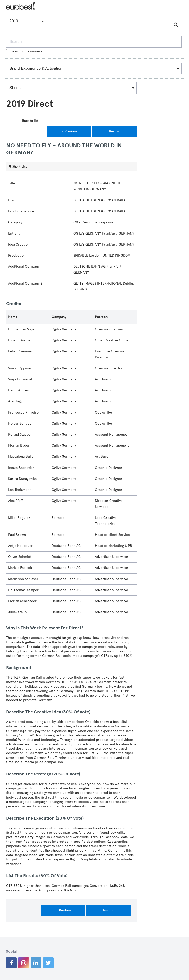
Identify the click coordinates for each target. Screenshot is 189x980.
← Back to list (28, 121)
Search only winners (24, 51)
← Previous (69, 131)
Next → (114, 131)
